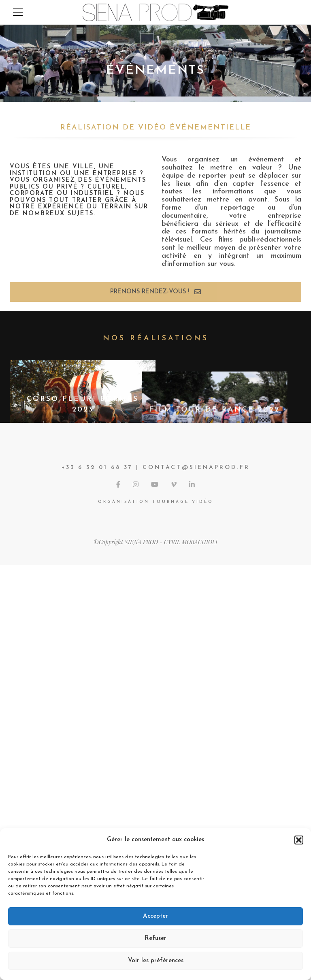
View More (156, 806)
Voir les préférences (156, 961)
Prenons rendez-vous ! (155, 292)
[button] (299, 840)
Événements (108, 424)
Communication (67, 424)
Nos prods (125, 593)
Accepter (155, 916)
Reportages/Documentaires (229, 424)
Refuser (155, 939)
